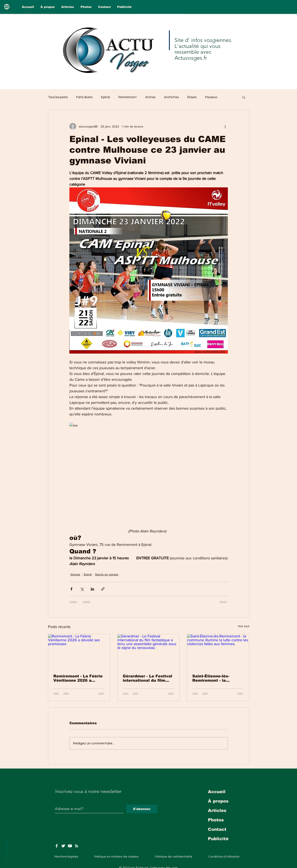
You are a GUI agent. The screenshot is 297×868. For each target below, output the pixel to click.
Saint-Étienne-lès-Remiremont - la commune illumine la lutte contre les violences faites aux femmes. (214, 678)
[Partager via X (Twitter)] (82, 589)
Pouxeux (211, 97)
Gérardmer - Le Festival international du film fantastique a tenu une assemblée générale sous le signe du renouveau (147, 678)
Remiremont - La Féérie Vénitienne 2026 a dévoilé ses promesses (78, 678)
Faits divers (84, 97)
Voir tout (244, 626)
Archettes (171, 97)
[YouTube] (70, 846)
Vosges (75, 574)
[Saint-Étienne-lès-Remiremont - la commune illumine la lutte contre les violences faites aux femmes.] (218, 652)
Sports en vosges (107, 574)
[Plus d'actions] (225, 126)
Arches (150, 97)
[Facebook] (57, 846)
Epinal (105, 97)
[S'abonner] (142, 809)
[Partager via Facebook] (71, 589)
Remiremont (128, 97)
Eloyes (192, 97)
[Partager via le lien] (103, 589)
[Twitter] (63, 846)
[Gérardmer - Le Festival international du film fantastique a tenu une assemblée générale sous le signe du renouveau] (148, 652)
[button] (244, 97)
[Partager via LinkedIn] (92, 589)
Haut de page (7, 849)
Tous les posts (58, 97)
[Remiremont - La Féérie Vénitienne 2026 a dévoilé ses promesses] (79, 652)
